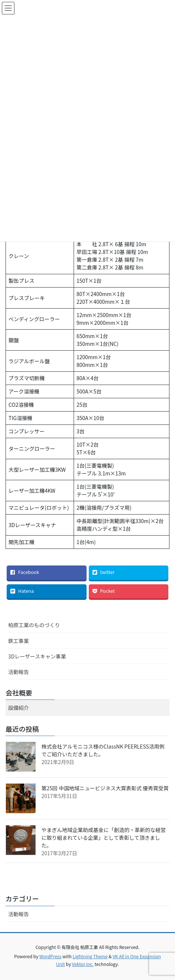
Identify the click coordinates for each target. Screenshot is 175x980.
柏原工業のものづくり (34, 625)
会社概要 (19, 692)
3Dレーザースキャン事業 (37, 656)
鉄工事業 (18, 641)
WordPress (50, 956)
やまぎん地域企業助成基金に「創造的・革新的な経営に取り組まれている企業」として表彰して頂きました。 (104, 838)
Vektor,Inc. (83, 964)
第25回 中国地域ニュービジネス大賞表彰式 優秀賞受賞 (105, 788)
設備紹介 (18, 708)
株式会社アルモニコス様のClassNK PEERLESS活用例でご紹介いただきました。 (103, 750)
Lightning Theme (90, 956)
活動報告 (18, 672)
